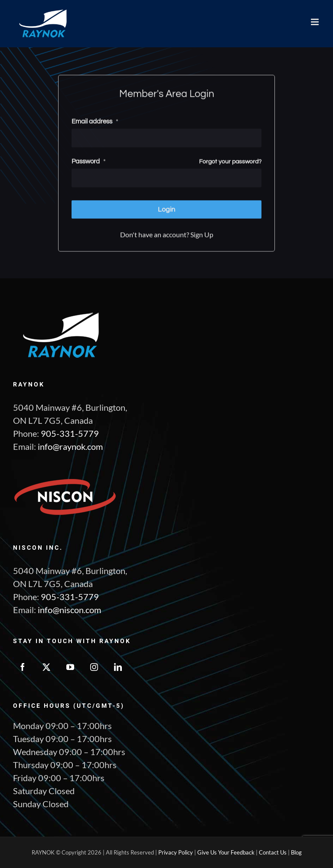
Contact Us (273, 852)
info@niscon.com (69, 610)
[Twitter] (46, 667)
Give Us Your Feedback (226, 852)
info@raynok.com (70, 446)
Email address (95, 120)
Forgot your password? (230, 161)
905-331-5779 (70, 433)
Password (88, 160)
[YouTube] (70, 667)
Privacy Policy (176, 852)
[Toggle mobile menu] (315, 22)
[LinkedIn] (118, 667)
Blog (296, 852)
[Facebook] (23, 667)
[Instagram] (94, 667)
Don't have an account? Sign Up (167, 233)
